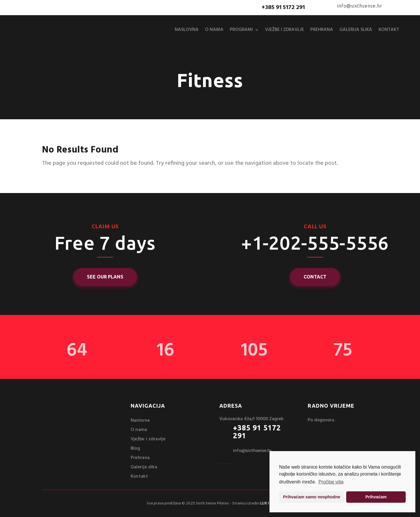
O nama (214, 30)
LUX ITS (267, 503)
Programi (241, 30)
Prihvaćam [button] (376, 497)
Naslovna (187, 30)
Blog (135, 448)
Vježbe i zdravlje (285, 30)
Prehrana (322, 30)
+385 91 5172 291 (257, 432)
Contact (315, 277)
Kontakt (389, 30)
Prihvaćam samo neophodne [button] (312, 497)
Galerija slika (356, 30)
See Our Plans (105, 277)
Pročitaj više (331, 482)
